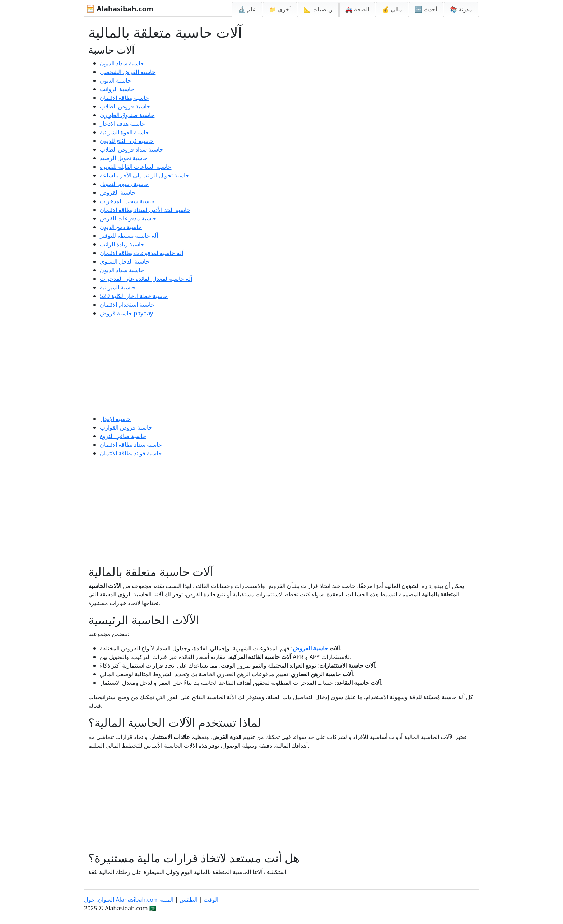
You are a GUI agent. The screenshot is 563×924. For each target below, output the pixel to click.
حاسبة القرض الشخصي (128, 72)
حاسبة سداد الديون (122, 63)
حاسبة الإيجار (115, 419)
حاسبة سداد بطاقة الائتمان (131, 445)
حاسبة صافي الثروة (123, 436)
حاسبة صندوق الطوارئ (127, 115)
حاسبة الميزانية (118, 287)
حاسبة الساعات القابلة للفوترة (136, 167)
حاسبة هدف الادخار (122, 124)
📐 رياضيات (318, 9)
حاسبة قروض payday (126, 313)
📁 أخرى (280, 9)
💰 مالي (392, 9)
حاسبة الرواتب (117, 89)
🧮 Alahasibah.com (120, 9)
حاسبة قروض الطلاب (125, 106)
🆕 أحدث (426, 9)
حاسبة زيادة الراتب (122, 244)
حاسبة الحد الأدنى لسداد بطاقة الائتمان (145, 210)
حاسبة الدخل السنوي (125, 261)
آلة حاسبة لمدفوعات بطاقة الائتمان (141, 253)
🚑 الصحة (357, 9)
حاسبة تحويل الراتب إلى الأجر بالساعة (145, 175)
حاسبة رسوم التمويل (124, 184)
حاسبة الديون (115, 80)
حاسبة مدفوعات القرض (128, 218)
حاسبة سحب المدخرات (127, 201)
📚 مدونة (461, 9)
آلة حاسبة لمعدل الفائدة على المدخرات (146, 279)
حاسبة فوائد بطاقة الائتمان (131, 453)
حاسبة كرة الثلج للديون (127, 141)
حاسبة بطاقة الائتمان (124, 98)
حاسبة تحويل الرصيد (124, 158)
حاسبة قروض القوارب (126, 427)
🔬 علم (247, 9)
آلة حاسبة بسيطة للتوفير (129, 236)
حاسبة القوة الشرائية (124, 132)
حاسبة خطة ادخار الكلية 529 (134, 296)
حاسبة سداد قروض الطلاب (132, 149)
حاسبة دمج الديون (121, 227)
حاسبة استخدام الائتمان (127, 305)
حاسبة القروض (118, 192)
